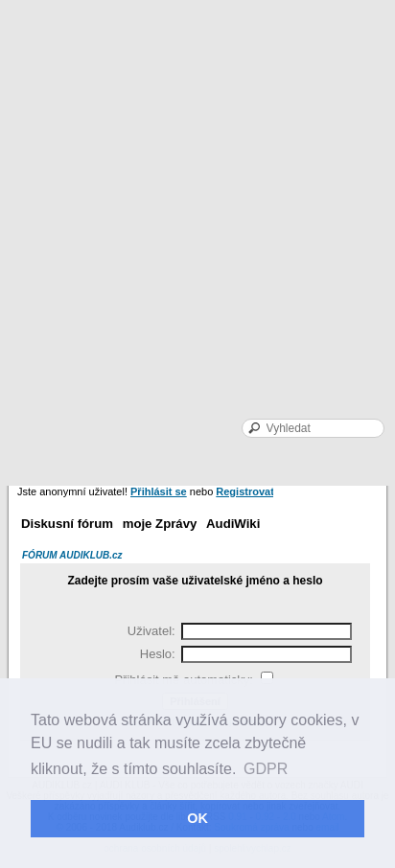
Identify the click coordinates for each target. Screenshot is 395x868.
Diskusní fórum (67, 524)
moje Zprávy (160, 524)
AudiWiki (233, 524)
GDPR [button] (266, 769)
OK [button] (197, 818)
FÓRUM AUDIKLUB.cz (72, 555)
